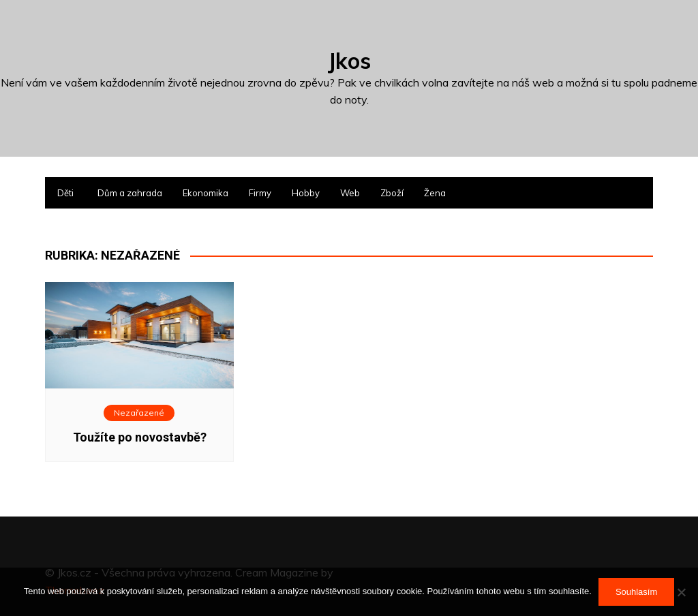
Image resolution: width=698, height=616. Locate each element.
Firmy (260, 193)
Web (350, 193)
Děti (65, 193)
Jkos (349, 61)
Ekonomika (206, 193)
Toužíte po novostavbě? (140, 437)
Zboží (392, 193)
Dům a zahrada (130, 193)
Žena (435, 193)
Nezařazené (139, 413)
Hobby (306, 193)
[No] (681, 592)
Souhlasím (636, 592)
